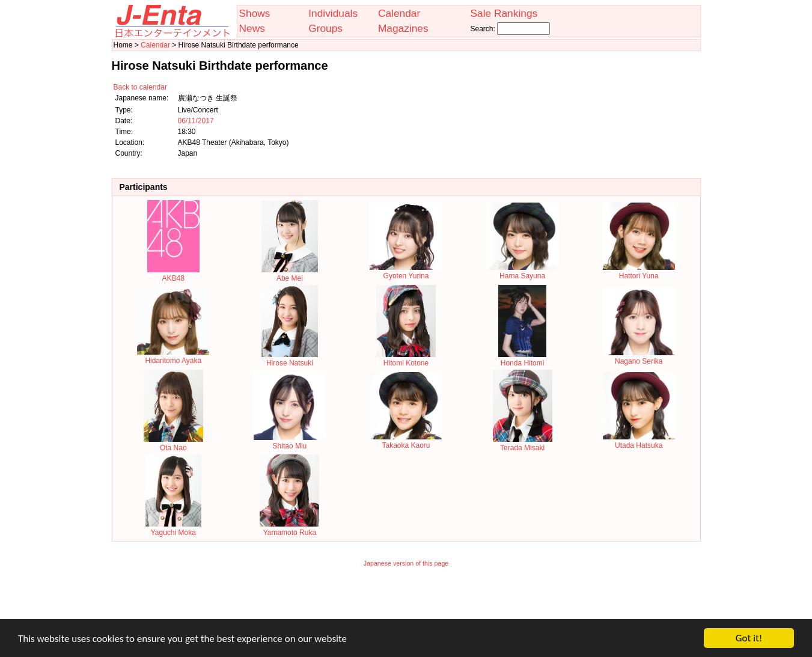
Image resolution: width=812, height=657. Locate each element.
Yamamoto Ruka (289, 528)
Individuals (333, 13)
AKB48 (173, 274)
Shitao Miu (290, 442)
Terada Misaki (523, 444)
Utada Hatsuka (639, 441)
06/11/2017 (196, 121)
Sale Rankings (504, 13)
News (252, 28)
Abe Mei (289, 274)
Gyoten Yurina (406, 272)
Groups (325, 28)
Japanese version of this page (406, 563)
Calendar (399, 13)
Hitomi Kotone (406, 359)
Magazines (403, 28)
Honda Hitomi (522, 359)
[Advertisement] (406, 601)
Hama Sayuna (522, 272)
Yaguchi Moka (173, 528)
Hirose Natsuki (289, 359)
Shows (255, 13)
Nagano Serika (639, 357)
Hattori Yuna (639, 272)
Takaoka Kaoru (406, 441)
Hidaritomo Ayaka (173, 356)
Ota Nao (173, 444)
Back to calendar (140, 87)
